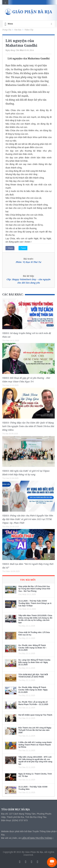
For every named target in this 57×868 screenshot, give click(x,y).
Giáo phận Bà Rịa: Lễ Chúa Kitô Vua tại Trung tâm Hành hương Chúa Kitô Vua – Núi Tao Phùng (34, 589)
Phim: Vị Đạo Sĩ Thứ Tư (29, 262)
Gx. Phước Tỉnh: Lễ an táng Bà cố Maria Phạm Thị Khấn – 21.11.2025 (33, 703)
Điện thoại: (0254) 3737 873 (14, 820)
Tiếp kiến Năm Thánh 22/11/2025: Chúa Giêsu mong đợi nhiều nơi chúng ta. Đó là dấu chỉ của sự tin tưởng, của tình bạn (35, 619)
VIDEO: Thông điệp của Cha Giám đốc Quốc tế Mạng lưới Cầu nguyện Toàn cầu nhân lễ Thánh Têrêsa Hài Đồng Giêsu (28, 426)
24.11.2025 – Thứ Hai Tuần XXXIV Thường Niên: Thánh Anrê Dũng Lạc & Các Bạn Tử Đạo (35, 603)
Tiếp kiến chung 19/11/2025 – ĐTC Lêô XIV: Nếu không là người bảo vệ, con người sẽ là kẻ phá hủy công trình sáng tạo (35, 761)
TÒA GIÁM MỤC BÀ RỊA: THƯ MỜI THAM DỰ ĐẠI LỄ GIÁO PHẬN (33, 676)
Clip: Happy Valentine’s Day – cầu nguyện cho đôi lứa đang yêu (28, 281)
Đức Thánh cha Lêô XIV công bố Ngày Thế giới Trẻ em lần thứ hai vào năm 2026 (35, 730)
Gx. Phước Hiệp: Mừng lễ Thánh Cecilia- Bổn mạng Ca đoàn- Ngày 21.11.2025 (33, 690)
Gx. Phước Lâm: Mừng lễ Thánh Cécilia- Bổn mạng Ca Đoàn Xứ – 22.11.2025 (33, 648)
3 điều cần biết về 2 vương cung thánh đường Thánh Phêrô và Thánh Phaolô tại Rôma (35, 745)
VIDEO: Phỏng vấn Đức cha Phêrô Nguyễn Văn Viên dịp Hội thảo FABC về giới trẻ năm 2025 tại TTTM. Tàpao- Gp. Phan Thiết (28, 519)
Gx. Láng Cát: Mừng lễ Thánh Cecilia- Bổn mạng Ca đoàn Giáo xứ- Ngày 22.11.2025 (35, 662)
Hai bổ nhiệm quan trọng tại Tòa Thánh (35, 715)
